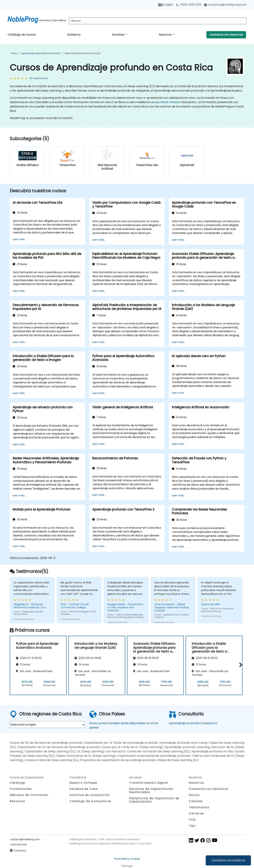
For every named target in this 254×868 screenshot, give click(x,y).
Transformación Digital (149, 783)
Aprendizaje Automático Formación (41, 53)
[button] (240, 665)
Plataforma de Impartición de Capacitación (154, 800)
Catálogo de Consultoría (90, 801)
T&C (192, 826)
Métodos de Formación (29, 795)
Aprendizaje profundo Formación (83, 53)
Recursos (17, 801)
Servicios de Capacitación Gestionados (151, 790)
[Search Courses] (158, 21)
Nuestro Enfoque (83, 783)
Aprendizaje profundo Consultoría (193, 723)
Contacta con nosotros (228, 860)
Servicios (119, 35)
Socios (194, 795)
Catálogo (18, 783)
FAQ (192, 820)
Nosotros (166, 35)
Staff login (127, 866)
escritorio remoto (168, 102)
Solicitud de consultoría (89, 795)
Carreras (196, 813)
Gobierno (74, 35)
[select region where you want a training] (47, 725)
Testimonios (199, 807)
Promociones (21, 789)
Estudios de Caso (84, 789)
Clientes (196, 801)
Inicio (14, 53)
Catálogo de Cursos (22, 35)
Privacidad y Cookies (127, 859)
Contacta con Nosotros (226, 35)
